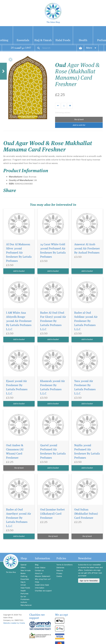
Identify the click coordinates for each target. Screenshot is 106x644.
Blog (37, 565)
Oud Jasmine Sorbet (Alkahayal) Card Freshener (52, 514)
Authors (24, 602)
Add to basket (19, 271)
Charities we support (43, 591)
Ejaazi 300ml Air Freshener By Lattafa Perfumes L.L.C (17, 387)
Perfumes (24, 594)
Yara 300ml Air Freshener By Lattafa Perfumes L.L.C (85, 387)
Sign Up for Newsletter (89, 581)
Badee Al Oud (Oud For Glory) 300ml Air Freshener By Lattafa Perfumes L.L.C (53, 321)
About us (39, 573)
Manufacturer (26, 605)
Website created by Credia (14, 623)
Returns (60, 570)
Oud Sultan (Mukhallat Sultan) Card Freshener (86, 514)
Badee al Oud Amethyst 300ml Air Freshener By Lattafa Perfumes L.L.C (19, 518)
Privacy (59, 573)
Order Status (40, 568)
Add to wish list (79, 125)
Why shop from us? (43, 579)
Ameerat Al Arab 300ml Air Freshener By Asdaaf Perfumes (87, 249)
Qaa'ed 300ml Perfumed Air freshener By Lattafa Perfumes (53, 452)
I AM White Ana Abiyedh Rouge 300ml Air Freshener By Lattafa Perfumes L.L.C (19, 321)
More (91, 48)
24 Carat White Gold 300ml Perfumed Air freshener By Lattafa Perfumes (53, 251)
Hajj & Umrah (43, 40)
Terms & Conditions (65, 565)
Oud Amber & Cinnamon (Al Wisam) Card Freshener (15, 452)
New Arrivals (26, 570)
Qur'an (23, 596)
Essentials (23, 40)
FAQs (37, 582)
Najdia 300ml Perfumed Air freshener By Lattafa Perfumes (87, 452)
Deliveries (60, 568)
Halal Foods (63, 40)
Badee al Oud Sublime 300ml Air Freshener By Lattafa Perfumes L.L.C (86, 321)
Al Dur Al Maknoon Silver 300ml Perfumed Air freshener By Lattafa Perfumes (19, 253)
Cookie (59, 576)
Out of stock (79, 120)
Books (23, 573)
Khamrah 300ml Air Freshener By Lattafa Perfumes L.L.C (53, 387)
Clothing (24, 576)
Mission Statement (43, 576)
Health (83, 40)
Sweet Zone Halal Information (42, 586)
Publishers (25, 599)
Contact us (39, 570)
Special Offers (23, 566)
